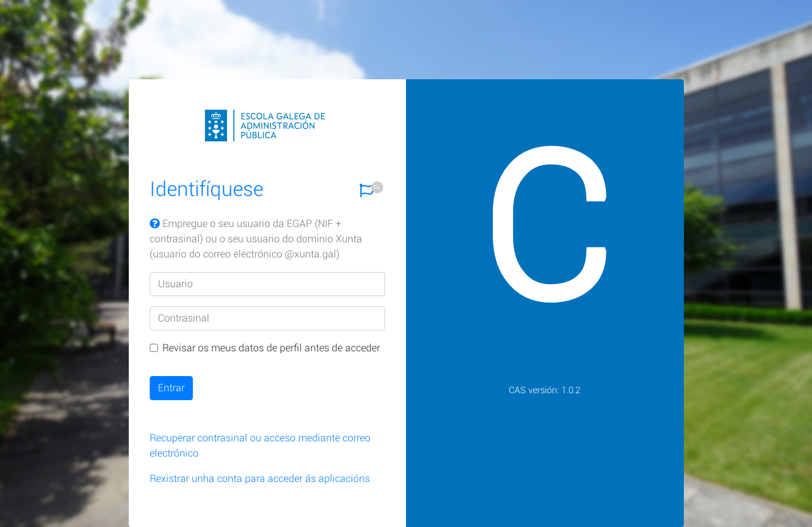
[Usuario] (268, 284)
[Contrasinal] (268, 318)
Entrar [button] (171, 388)
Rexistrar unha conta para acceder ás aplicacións (260, 478)
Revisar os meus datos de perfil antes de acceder (271, 348)
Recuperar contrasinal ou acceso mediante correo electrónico (260, 446)
